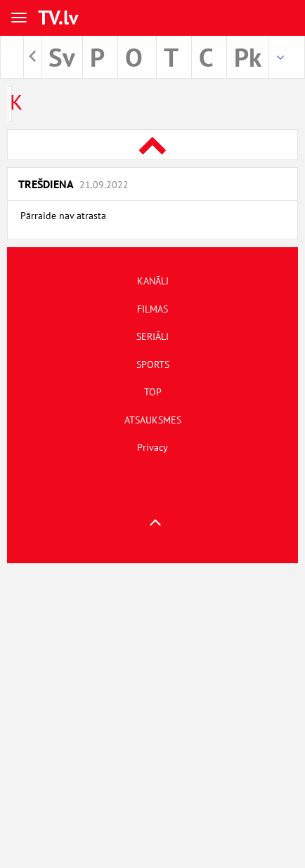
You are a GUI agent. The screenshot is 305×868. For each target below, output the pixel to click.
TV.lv (58, 17)
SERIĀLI (152, 336)
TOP (153, 392)
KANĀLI (153, 281)
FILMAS (152, 309)
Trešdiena (73, 184)
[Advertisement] (152, 716)
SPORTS (153, 364)
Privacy (152, 447)
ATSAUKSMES (153, 420)
